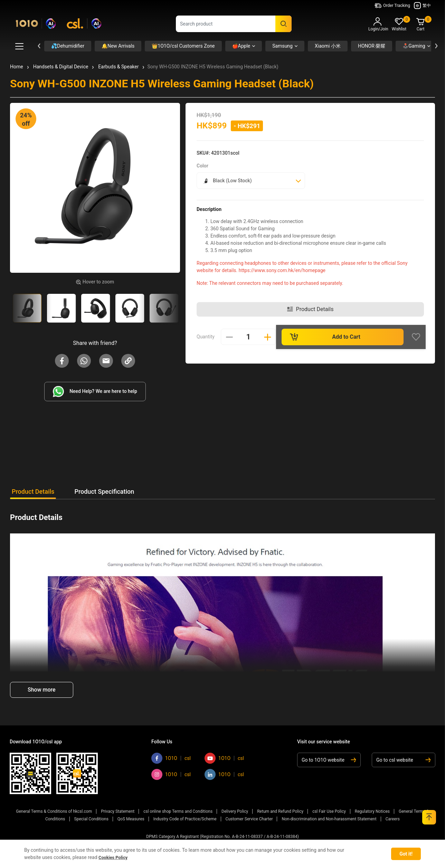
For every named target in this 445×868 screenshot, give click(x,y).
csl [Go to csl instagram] (188, 774)
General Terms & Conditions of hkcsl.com (54, 811)
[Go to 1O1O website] (330, 760)
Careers (393, 817)
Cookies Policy (115, 857)
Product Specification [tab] (115, 491)
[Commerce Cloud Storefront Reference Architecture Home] (59, 22)
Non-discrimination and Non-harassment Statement (329, 817)
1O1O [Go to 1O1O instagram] (171, 774)
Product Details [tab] (33, 491)
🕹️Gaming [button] (414, 46)
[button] (378, 25)
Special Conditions (91, 817)
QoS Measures (131, 817)
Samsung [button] (282, 46)
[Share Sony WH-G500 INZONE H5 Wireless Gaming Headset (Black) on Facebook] (62, 360)
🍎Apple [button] (241, 46)
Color (202, 166)
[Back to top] (429, 817)
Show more (42, 690)
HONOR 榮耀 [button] (372, 46)
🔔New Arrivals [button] (118, 46)
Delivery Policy (235, 811)
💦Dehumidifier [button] (68, 46)
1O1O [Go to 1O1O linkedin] (224, 774)
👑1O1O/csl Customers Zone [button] (183, 46)
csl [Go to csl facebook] (188, 758)
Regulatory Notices (372, 811)
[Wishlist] (420, 333)
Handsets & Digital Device (61, 67)
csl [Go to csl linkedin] (241, 774)
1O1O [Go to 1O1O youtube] (224, 758)
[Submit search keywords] (283, 24)
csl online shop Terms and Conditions (178, 811)
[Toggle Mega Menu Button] (19, 46)
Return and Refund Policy (280, 811)
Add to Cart (326, 333)
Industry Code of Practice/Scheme (185, 817)
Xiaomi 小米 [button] (328, 46)
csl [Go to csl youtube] (241, 758)
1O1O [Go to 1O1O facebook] (171, 758)
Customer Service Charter (249, 817)
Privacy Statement (118, 811)
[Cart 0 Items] (420, 25)
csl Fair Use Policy (329, 811)
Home (17, 67)
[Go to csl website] (402, 760)
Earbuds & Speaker (118, 67)
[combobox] (234, 24)
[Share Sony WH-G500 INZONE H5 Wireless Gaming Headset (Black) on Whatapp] (84, 360)
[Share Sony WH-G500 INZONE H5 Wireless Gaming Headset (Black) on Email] (106, 360)
